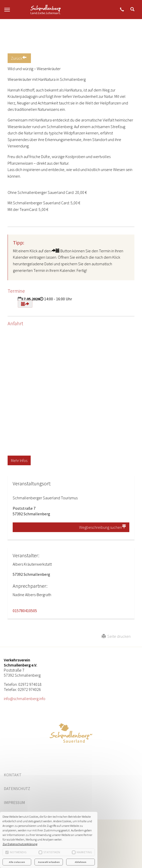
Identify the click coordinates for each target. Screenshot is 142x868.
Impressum (14, 802)
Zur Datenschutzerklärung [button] (20, 844)
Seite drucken (116, 636)
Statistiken (49, 852)
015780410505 (25, 611)
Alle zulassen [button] (17, 862)
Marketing (82, 852)
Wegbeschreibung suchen (103, 527)
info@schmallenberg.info (25, 699)
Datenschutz (17, 788)
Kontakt (13, 775)
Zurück (19, 58)
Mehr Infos (19, 460)
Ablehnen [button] (81, 862)
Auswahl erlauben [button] (49, 862)
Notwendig (16, 852)
